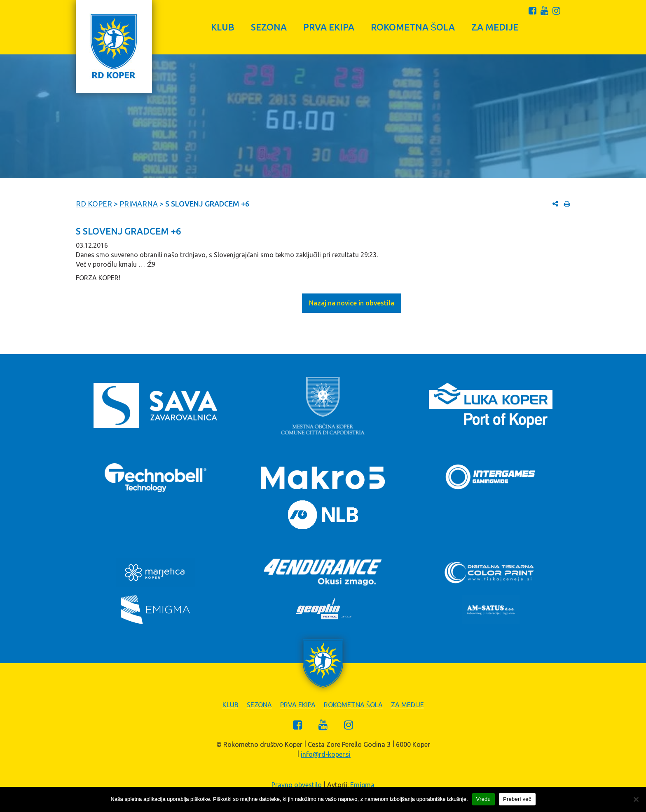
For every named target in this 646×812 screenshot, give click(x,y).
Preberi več (517, 799)
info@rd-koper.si (326, 754)
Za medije (495, 27)
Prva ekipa (329, 27)
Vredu (483, 799)
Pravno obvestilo (297, 785)
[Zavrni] (636, 799)
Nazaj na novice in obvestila (352, 303)
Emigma (362, 785)
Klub (223, 27)
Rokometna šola (413, 27)
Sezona (269, 27)
